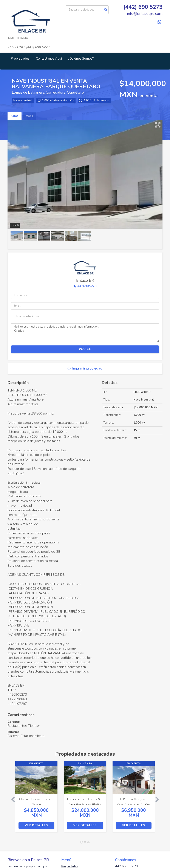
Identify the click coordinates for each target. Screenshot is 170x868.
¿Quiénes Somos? (81, 59)
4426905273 (87, 286)
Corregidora (56, 92)
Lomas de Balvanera (28, 92)
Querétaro (75, 92)
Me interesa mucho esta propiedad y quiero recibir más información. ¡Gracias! (85, 333)
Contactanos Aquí (49, 59)
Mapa (29, 116)
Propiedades (20, 59)
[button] (11, 799)
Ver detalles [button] (36, 825)
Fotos (15, 116)
